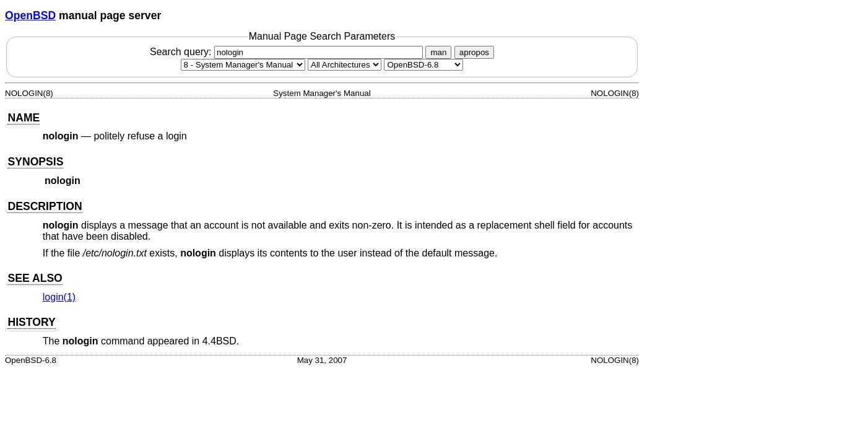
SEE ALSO (35, 278)
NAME (24, 118)
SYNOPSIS (35, 162)
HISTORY (31, 322)
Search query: (288, 52)
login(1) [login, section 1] (59, 297)
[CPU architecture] (345, 65)
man (438, 52)
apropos (474, 52)
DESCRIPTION (45, 206)
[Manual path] (423, 65)
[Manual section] (243, 65)
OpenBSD (30, 15)
